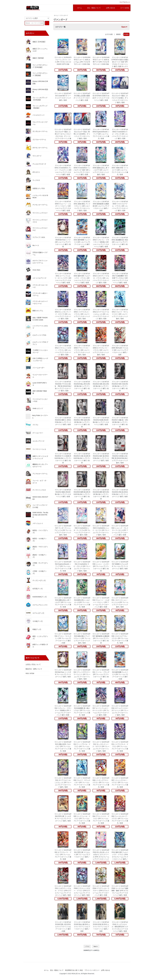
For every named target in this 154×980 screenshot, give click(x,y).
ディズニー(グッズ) (36, 580)
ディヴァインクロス (36, 490)
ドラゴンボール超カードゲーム (37, 294)
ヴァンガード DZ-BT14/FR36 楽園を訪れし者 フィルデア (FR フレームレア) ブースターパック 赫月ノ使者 (63, 602)
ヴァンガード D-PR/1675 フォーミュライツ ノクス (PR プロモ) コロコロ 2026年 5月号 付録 (63, 61)
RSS (27, 673)
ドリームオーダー (35, 367)
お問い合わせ (105, 970)
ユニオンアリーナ (35, 441)
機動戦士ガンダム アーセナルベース (37, 465)
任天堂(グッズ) (34, 588)
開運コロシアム (34, 310)
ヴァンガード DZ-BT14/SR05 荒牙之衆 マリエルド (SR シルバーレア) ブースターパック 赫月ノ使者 (120, 350)
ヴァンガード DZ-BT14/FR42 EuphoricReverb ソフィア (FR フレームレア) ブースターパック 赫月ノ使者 (63, 566)
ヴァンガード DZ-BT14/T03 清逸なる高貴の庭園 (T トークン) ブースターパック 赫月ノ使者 (82, 97)
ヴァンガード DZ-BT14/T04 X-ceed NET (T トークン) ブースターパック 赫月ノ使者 (63, 97)
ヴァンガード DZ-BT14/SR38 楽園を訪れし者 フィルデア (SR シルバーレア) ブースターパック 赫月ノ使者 (101, 170)
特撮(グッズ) (33, 629)
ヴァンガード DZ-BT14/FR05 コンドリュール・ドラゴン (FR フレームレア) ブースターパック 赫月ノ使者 (82, 819)
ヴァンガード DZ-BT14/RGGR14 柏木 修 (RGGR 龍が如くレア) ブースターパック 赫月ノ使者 (101, 457)
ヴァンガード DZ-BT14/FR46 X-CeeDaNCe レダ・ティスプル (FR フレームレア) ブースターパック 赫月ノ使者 (82, 530)
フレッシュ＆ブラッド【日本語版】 (37, 99)
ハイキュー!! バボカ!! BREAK (37, 196)
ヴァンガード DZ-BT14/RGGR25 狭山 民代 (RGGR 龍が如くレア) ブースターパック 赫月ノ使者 (82, 386)
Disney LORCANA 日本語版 (37, 82)
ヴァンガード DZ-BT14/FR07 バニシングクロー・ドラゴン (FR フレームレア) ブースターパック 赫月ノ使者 (120, 782)
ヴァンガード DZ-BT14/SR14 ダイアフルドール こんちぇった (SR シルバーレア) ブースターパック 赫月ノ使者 (101, 314)
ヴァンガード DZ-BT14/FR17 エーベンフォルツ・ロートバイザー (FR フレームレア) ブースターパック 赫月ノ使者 (101, 710)
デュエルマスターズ (36, 164)
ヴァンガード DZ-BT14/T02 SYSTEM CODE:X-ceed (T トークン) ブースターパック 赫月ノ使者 (101, 97)
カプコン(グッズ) (35, 613)
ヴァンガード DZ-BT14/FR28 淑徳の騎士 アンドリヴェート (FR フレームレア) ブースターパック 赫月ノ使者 (82, 638)
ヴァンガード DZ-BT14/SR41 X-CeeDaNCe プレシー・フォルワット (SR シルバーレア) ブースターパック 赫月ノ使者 (63, 170)
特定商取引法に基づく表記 (74, 970)
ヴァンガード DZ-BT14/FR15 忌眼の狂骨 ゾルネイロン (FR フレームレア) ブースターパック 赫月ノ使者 (63, 746)
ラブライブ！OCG (35, 237)
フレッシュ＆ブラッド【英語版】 (37, 107)
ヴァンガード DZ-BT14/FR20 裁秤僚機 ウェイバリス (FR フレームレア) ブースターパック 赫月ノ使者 (120, 674)
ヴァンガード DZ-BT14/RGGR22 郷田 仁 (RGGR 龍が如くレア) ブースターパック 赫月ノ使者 (63, 421)
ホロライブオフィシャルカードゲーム (37, 262)
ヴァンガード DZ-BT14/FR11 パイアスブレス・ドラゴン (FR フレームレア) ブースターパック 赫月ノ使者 (120, 746)
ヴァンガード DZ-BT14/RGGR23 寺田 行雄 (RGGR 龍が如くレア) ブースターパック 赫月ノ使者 (120, 386)
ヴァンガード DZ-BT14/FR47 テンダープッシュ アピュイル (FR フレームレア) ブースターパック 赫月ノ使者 (63, 530)
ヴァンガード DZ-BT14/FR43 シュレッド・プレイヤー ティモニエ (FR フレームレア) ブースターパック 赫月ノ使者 (120, 530)
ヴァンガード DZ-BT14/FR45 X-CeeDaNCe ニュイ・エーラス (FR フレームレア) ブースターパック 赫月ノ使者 (101, 530)
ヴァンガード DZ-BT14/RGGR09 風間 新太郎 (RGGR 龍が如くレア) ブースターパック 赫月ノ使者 (82, 494)
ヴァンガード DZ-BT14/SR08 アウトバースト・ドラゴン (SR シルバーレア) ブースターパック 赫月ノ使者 (82, 350)
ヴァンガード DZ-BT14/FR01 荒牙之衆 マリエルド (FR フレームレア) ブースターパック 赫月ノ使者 (82, 855)
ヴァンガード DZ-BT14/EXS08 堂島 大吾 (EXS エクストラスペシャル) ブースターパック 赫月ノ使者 (63, 927)
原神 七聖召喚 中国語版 (36, 392)
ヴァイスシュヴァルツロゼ (37, 229)
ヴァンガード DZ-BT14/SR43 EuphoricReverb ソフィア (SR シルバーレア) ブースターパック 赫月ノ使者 (101, 134)
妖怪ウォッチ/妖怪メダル (37, 645)
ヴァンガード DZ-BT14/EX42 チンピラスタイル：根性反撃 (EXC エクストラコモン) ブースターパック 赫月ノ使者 (120, 927)
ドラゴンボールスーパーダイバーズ (37, 302)
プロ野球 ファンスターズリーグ (37, 351)
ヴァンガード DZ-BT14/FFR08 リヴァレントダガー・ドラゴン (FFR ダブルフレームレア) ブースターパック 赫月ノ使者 (82, 891)
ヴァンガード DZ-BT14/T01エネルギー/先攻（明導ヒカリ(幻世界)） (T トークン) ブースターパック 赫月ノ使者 (82, 134)
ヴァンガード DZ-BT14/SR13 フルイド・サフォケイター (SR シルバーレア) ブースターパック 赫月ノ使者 (120, 314)
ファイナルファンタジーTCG (37, 400)
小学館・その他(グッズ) (36, 572)
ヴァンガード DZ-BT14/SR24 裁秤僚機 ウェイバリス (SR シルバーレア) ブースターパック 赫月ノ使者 (82, 242)
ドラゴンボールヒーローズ (37, 286)
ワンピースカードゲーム (37, 376)
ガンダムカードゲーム (37, 131)
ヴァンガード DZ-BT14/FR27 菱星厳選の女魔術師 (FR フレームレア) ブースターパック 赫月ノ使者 (101, 638)
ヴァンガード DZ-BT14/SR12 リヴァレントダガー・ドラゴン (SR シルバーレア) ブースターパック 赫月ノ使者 (63, 350)
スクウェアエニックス (37, 605)
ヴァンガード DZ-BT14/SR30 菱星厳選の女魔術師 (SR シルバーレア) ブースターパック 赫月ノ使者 (101, 206)
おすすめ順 (109, 34)
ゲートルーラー (34, 433)
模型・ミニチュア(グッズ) (37, 637)
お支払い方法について (33, 664)
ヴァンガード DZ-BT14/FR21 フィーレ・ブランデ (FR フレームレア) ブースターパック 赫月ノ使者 (101, 674)
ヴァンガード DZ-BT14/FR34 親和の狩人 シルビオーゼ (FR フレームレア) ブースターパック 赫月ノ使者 (82, 602)
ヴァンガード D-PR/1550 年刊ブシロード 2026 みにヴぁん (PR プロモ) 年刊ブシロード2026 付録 (82, 61)
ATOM (32, 673)
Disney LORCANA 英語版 (37, 90)
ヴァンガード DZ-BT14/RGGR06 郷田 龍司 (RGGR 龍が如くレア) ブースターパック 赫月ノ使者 (101, 494)
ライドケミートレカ (36, 449)
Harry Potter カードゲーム (37, 416)
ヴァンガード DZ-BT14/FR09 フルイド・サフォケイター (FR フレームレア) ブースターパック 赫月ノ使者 (82, 782)
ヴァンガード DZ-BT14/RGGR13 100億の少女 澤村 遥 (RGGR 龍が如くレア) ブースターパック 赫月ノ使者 (120, 458)
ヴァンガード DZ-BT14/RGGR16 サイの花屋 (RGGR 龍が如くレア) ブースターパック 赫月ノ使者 (63, 458)
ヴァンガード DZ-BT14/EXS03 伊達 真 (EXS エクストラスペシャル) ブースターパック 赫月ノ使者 (101, 927)
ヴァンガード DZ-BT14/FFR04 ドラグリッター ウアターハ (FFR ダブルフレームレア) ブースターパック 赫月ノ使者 (101, 891)
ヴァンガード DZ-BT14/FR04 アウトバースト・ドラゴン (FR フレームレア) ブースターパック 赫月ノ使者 (101, 819)
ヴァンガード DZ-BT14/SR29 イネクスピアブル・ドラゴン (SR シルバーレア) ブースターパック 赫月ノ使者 (120, 206)
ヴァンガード (64, 15)
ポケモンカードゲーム (37, 147)
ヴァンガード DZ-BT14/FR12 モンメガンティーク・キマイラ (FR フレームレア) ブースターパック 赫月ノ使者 (101, 746)
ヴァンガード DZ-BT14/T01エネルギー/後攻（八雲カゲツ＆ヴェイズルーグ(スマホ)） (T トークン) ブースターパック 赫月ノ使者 (63, 134)
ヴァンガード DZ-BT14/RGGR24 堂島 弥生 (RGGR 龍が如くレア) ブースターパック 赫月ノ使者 (101, 386)
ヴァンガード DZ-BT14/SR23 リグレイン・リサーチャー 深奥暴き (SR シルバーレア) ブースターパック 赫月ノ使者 (101, 242)
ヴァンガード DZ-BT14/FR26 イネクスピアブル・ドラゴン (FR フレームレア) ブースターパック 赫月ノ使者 (120, 638)
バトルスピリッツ (35, 115)
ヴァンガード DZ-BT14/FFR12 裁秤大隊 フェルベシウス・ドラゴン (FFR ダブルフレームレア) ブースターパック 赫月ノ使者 (120, 855)
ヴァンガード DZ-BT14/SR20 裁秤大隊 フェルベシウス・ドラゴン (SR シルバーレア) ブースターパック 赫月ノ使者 (82, 278)
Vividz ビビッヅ (34, 408)
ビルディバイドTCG (36, 335)
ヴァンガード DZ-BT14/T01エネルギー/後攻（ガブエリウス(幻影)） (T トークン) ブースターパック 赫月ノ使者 (120, 98)
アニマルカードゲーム (37, 473)
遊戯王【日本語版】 (36, 41)
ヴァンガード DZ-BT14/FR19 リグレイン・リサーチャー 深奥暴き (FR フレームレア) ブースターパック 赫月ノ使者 (63, 710)
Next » (96, 946)
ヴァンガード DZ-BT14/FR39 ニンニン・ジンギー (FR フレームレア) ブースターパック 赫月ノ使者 (101, 566)
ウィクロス (33, 180)
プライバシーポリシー (92, 970)
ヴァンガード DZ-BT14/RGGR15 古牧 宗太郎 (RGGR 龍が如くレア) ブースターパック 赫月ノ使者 (82, 458)
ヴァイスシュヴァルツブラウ (37, 221)
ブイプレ (32, 425)
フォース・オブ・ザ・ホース (37, 482)
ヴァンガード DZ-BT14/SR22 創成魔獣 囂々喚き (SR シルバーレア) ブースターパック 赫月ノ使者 (120, 242)
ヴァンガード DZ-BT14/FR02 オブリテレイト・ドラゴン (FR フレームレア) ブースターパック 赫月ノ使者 (63, 855)
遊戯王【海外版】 (35, 58)
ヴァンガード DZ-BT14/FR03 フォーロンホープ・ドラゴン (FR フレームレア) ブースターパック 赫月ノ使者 (120, 819)
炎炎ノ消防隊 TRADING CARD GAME (37, 319)
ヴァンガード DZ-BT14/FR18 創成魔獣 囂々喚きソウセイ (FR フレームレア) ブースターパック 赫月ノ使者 (82, 710)
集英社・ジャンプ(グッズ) (37, 531)
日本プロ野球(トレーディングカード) (37, 359)
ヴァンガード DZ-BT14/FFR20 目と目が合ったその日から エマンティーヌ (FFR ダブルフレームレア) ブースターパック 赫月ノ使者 (101, 855)
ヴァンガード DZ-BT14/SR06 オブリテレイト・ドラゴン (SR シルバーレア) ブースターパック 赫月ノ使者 (101, 350)
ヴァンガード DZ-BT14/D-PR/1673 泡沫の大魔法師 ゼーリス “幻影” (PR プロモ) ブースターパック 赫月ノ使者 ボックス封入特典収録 (120, 62)
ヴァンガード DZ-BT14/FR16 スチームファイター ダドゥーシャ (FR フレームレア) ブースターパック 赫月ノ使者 (120, 710)
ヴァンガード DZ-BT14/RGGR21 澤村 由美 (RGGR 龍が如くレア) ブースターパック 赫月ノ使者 (82, 422)
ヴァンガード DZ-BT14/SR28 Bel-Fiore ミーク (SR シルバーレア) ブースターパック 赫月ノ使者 (63, 242)
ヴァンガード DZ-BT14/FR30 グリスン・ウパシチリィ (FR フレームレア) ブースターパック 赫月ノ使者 (63, 638)
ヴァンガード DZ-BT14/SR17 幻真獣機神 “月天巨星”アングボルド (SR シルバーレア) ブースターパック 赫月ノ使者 (120, 278)
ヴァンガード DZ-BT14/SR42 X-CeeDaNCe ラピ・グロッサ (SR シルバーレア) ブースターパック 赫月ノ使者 (120, 134)
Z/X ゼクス (33, 172)
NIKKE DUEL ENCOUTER (37, 498)
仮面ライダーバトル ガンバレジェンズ (37, 457)
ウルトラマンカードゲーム (37, 123)
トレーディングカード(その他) (37, 506)
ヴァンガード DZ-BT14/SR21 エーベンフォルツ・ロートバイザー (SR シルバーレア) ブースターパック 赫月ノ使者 (63, 278)
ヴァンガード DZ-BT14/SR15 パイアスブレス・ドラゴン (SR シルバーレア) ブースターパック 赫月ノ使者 (82, 314)
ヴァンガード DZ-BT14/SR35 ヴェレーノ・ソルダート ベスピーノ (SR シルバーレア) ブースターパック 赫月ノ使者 (63, 206)
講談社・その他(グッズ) (36, 556)
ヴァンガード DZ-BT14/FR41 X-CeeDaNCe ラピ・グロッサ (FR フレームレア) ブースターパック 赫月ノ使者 (82, 566)
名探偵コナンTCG (35, 188)
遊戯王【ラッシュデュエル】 (37, 50)
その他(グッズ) (34, 621)
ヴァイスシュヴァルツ (37, 213)
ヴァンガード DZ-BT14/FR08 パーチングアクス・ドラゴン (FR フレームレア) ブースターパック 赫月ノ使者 (101, 782)
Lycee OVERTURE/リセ (36, 384)
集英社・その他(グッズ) (36, 539)
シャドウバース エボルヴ (37, 327)
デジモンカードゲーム (37, 204)
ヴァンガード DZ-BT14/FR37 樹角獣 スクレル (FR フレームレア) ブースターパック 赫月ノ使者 (120, 565)
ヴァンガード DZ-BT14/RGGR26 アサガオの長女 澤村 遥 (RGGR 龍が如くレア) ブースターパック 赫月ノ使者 (63, 386)
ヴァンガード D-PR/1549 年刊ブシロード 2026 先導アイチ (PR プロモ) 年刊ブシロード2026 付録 (101, 61)
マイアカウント (124, 2)
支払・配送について (57, 970)
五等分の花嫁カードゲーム (37, 253)
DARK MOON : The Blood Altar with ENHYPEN (37, 515)
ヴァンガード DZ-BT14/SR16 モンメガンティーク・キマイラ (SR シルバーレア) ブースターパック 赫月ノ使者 (63, 314)
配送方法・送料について (34, 669)
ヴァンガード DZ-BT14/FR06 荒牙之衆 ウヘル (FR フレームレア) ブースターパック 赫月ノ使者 (63, 817)
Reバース (32, 245)
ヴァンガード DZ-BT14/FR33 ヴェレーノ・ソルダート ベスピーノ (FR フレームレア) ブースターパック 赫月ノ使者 (101, 602)
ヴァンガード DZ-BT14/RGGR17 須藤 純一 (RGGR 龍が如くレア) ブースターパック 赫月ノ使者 (120, 422)
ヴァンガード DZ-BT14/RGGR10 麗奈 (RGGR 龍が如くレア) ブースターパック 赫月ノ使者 (63, 493)
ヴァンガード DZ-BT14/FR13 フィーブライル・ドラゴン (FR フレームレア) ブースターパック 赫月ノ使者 (82, 746)
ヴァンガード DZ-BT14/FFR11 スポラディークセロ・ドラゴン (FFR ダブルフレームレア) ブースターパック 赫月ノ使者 (63, 891)
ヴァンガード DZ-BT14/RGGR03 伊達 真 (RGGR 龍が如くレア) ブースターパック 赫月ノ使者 (120, 493)
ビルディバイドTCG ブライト (37, 343)
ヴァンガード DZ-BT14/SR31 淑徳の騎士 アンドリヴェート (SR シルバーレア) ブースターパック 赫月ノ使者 (82, 206)
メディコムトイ (34, 523)
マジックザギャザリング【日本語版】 (37, 66)
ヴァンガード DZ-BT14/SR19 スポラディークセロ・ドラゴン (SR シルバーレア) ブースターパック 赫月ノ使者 (101, 278)
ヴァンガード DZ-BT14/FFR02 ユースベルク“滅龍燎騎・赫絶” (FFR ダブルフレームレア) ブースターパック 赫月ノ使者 (120, 891)
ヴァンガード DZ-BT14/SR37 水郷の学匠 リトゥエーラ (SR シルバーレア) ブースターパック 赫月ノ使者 (120, 170)
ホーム (56, 15)
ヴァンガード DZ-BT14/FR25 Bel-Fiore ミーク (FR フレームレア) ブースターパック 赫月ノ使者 (63, 673)
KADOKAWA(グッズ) (36, 597)
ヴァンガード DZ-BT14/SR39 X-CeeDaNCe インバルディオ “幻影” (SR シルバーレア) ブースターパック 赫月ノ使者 (82, 170)
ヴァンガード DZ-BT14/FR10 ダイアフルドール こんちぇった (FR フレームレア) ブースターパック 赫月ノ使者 (63, 782)
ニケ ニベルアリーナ (36, 278)
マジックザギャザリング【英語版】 (37, 74)
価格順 (118, 34)
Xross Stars (33, 270)
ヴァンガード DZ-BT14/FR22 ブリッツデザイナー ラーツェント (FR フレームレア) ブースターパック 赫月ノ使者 (82, 674)
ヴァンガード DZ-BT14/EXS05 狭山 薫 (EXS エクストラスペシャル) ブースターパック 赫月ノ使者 (82, 927)
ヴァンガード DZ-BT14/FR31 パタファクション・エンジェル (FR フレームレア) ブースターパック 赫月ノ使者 (120, 602)
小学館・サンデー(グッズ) (37, 564)
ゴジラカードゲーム (36, 139)
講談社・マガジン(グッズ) (37, 548)
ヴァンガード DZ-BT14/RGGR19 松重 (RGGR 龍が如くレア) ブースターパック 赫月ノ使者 (101, 421)
